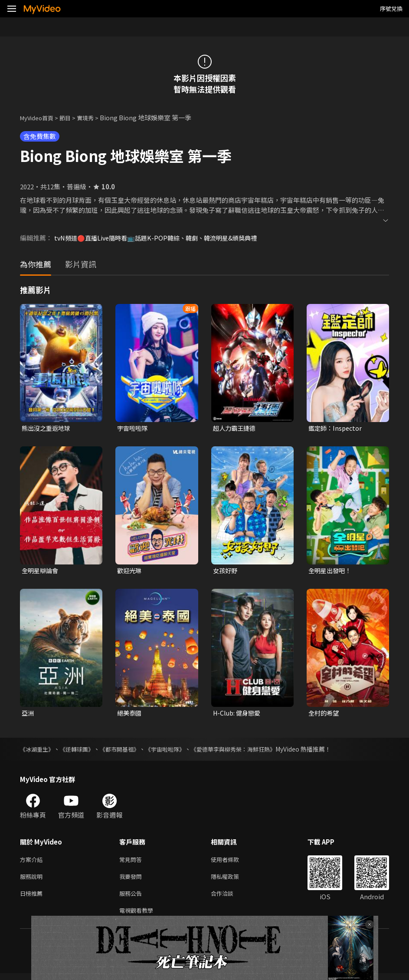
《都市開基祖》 (126, 751)
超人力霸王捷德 (236, 428)
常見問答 (132, 862)
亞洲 (28, 714)
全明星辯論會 (41, 572)
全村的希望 (325, 714)
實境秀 (94, 117)
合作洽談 (229, 898)
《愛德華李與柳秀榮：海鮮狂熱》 (248, 751)
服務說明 (33, 880)
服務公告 (132, 898)
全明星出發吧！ (331, 572)
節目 (72, 117)
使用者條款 (232, 862)
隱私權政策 (232, 880)
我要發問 (132, 880)
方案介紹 (33, 862)
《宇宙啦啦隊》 (175, 751)
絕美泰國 (130, 714)
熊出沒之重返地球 (48, 428)
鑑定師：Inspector (337, 428)
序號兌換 (391, 8)
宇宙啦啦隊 (133, 428)
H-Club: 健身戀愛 (238, 714)
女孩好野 (226, 572)
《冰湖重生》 (38, 751)
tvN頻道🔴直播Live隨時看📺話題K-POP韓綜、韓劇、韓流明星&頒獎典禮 (162, 238)
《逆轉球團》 (81, 751)
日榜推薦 (33, 898)
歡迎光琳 (130, 572)
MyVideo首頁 (40, 117)
